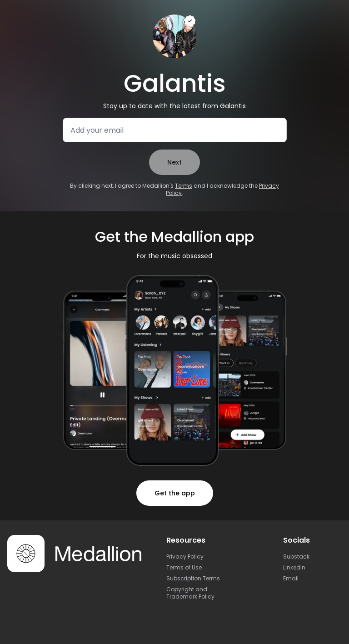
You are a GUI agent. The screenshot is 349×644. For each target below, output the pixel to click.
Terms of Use (184, 567)
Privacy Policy (185, 557)
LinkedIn (294, 567)
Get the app (175, 493)
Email (291, 578)
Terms (184, 186)
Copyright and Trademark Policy (190, 593)
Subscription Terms (193, 578)
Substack (296, 557)
